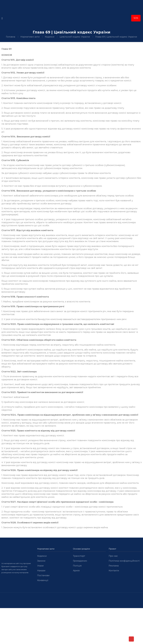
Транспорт (79, 556)
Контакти (114, 571)
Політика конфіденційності (124, 561)
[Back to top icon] (131, 639)
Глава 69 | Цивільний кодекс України (116, 37)
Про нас (113, 556)
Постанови (43, 575)
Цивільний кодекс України (75, 37)
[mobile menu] (2, 18)
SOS (136, 18)
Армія (76, 571)
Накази (41, 571)
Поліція (77, 566)
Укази (40, 566)
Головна (11, 37)
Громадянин (80, 561)
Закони (41, 561)
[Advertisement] (71, 626)
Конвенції (43, 580)
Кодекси (50, 37)
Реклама (114, 566)
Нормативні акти (30, 37)
